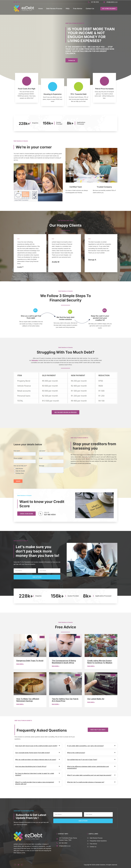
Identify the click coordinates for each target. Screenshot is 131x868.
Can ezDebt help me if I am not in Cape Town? (82, 760)
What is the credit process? (76, 753)
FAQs (68, 9)
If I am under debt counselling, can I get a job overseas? (85, 746)
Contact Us (90, 9)
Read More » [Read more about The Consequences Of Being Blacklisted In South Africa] (56, 666)
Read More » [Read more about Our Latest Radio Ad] (91, 702)
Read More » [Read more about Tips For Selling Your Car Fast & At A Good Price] (56, 704)
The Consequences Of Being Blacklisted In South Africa (64, 662)
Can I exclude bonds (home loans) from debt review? (33, 753)
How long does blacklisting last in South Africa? (31, 766)
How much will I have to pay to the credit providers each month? (36, 746)
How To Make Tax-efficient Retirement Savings (28, 700)
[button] (98, 730)
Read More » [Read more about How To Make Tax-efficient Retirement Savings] (20, 704)
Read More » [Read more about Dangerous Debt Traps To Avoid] (20, 664)
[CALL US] (41, 514)
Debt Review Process (54, 9)
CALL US (47, 512)
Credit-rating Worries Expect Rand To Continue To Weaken (100, 662)
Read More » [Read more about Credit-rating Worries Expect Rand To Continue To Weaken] (91, 666)
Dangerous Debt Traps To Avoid (30, 661)
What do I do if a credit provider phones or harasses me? (86, 782)
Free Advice (78, 9)
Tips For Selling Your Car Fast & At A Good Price (65, 700)
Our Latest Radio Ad (96, 699)
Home (40, 9)
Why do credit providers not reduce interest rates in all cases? (36, 760)
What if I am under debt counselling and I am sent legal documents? (89, 775)
